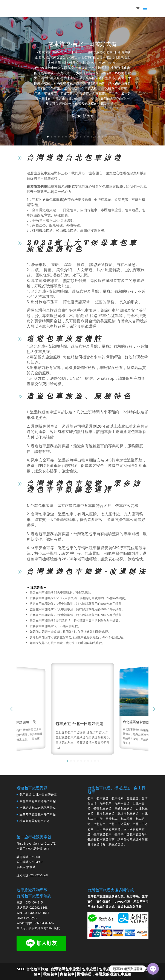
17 (106, 137)
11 (84, 137)
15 (99, 137)
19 (114, 137)
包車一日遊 (114, 52)
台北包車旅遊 (70, 63)
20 (117, 137)
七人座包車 (86, 52)
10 (81, 137)
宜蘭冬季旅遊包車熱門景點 (38, 814)
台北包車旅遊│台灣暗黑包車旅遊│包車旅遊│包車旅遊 (70, 969)
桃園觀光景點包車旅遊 (35, 821)
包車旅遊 (44, 52)
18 (110, 137)
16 (103, 137)
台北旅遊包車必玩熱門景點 (38, 808)
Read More (82, 116)
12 (88, 137)
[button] (154, 709)
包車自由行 (76, 57)
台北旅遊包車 (88, 63)
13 (92, 137)
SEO (21, 969)
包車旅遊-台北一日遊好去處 (82, 44)
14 (95, 137)
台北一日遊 (104, 57)
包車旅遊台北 (60, 57)
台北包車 (118, 57)
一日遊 (73, 52)
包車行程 (90, 57)
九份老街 (100, 52)
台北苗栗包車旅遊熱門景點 (143, 722)
